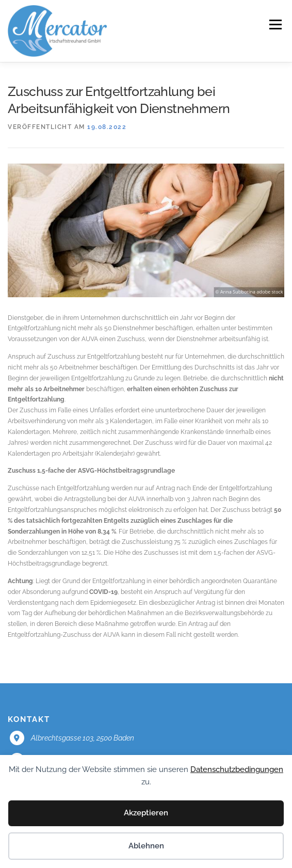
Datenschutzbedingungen (237, 769)
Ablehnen (146, 846)
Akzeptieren (146, 813)
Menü (274, 25)
